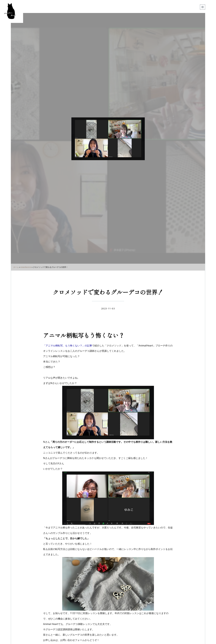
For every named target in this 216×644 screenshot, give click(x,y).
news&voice (26, 267)
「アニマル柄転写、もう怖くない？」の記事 (68, 346)
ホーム (16, 267)
